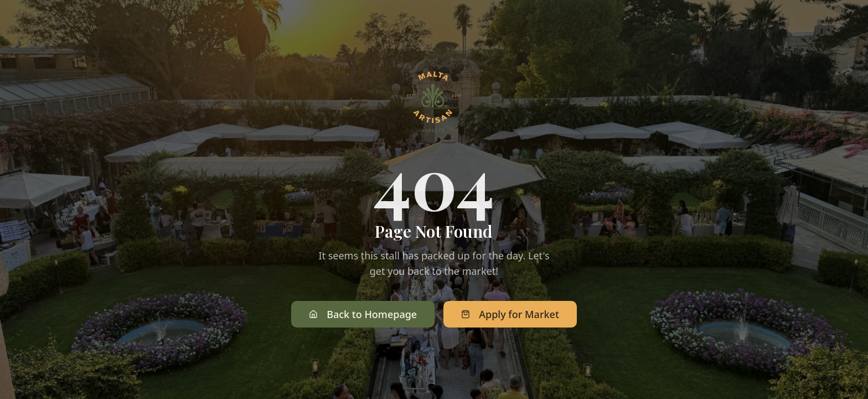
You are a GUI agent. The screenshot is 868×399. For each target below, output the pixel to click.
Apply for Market (510, 315)
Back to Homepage (363, 315)
